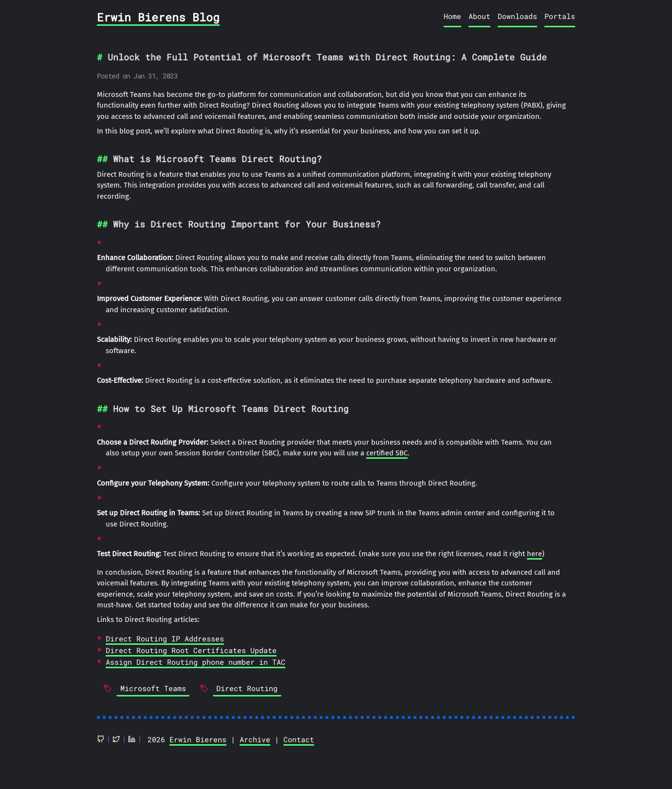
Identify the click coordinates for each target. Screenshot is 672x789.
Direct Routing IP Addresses (165, 639)
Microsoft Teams (153, 688)
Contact (299, 739)
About (479, 16)
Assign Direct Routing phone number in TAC (196, 662)
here (534, 554)
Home (452, 16)
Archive (255, 739)
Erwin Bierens (198, 739)
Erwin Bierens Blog (158, 17)
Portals (560, 16)
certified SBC (387, 453)
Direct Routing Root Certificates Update (191, 650)
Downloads (517, 16)
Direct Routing (247, 688)
